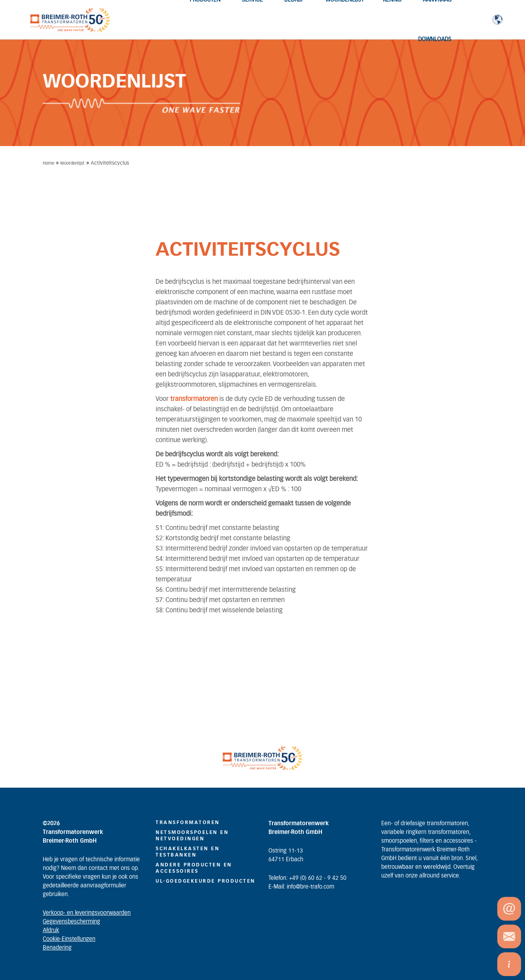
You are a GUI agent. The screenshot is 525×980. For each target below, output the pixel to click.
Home (49, 163)
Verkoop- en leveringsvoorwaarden (87, 913)
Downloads (435, 40)
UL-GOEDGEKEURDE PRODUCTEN (205, 881)
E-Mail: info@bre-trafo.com (301, 887)
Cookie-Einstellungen (69, 939)
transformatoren (195, 399)
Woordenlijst (72, 163)
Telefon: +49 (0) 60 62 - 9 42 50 (307, 878)
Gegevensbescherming (71, 922)
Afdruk (51, 931)
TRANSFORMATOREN (188, 822)
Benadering (57, 948)
